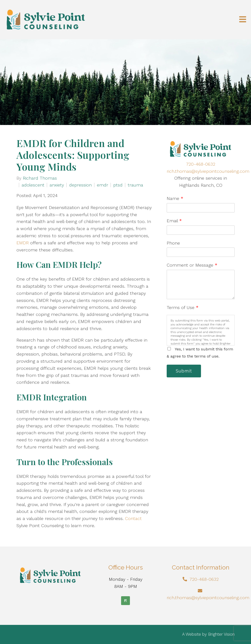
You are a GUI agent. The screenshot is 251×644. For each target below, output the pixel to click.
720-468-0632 (201, 164)
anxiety (57, 185)
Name (175, 198)
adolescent (33, 185)
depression (80, 185)
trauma (135, 185)
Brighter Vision (221, 634)
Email (174, 221)
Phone (173, 243)
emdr (102, 185)
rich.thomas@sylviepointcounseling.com (208, 171)
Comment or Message (192, 265)
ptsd (118, 185)
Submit (184, 371)
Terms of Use (183, 307)
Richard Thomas (40, 178)
